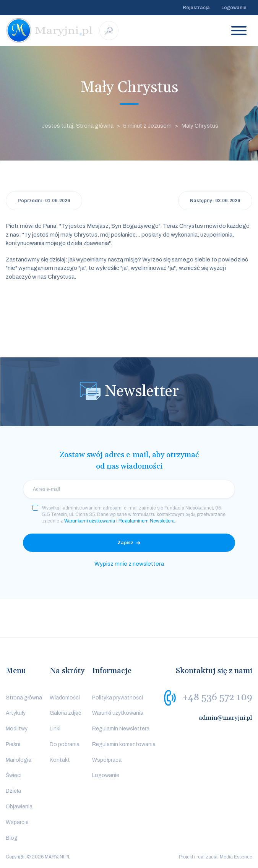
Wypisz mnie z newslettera (129, 564)
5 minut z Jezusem (147, 126)
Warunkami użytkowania (90, 521)
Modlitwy (17, 729)
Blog (12, 838)
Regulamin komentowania (124, 744)
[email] (129, 489)
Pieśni (13, 744)
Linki (55, 729)
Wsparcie (17, 822)
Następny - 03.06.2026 (215, 201)
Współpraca (107, 760)
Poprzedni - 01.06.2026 (44, 201)
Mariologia (19, 760)
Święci (14, 775)
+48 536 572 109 (217, 697)
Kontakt (60, 760)
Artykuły (16, 713)
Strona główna (24, 698)
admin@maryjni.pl (226, 718)
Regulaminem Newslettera (147, 521)
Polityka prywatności (118, 698)
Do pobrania (65, 744)
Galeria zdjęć (65, 713)
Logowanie (234, 8)
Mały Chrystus (200, 126)
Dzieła (13, 791)
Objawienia (19, 807)
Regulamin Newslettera (121, 729)
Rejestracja (196, 8)
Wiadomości (65, 698)
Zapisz (125, 543)
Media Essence (236, 857)
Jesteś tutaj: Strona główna (78, 126)
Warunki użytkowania (118, 713)
